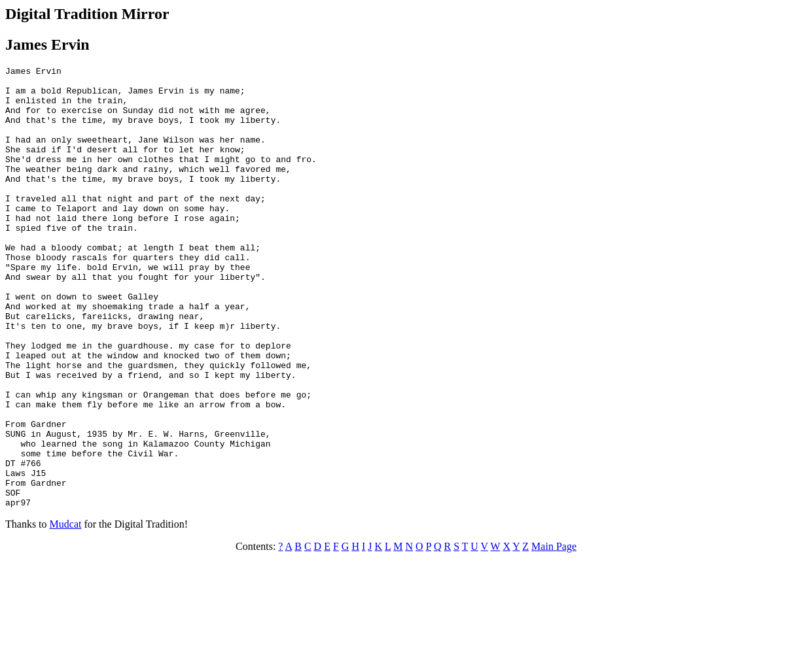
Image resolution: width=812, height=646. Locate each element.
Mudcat (66, 612)
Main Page (554, 635)
